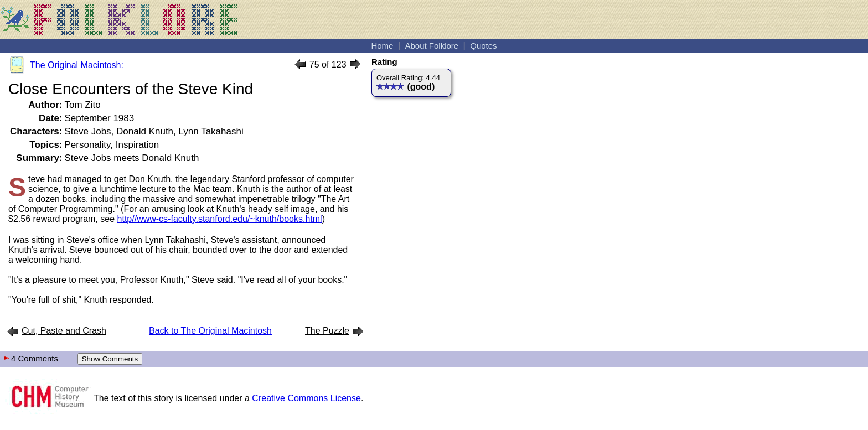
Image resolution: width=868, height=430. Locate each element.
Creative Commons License (306, 398)
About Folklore (432, 46)
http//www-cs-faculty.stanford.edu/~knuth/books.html (220, 219)
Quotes (483, 46)
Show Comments (110, 359)
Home (382, 46)
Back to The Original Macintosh (210, 331)
